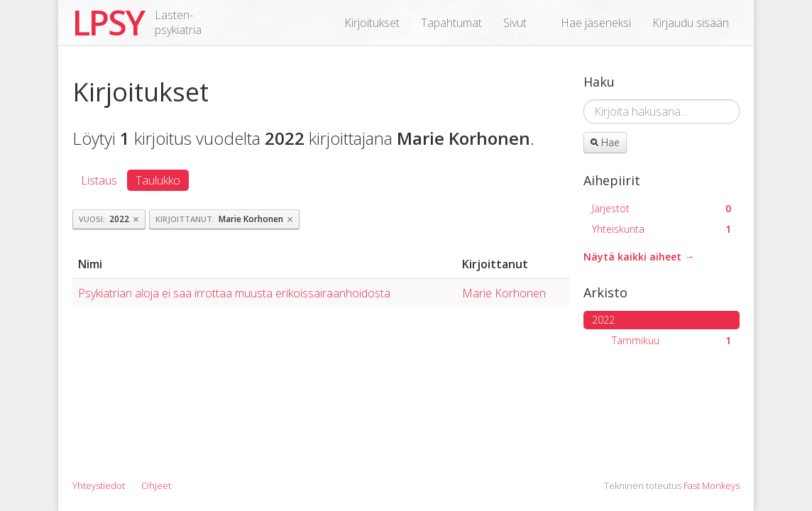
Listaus (99, 180)
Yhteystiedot (99, 485)
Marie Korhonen (504, 293)
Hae (605, 142)
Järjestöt (662, 208)
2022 (603, 320)
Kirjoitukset (372, 23)
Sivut (515, 23)
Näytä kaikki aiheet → (639, 257)
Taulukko (158, 180)
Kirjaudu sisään (691, 23)
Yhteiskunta (662, 229)
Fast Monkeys (712, 485)
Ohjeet (156, 485)
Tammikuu (671, 340)
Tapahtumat (451, 23)
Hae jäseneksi (596, 23)
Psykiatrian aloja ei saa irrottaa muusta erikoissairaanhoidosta (234, 293)
